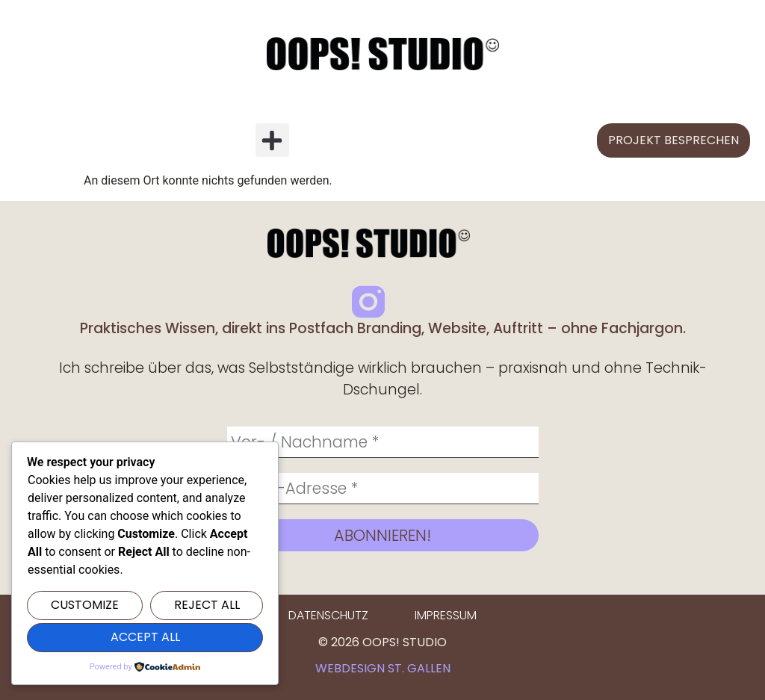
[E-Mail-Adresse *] (383, 489)
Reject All (207, 605)
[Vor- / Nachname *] (383, 442)
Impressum (446, 615)
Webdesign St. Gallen (383, 668)
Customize (85, 605)
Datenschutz (328, 615)
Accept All (145, 637)
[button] (272, 140)
